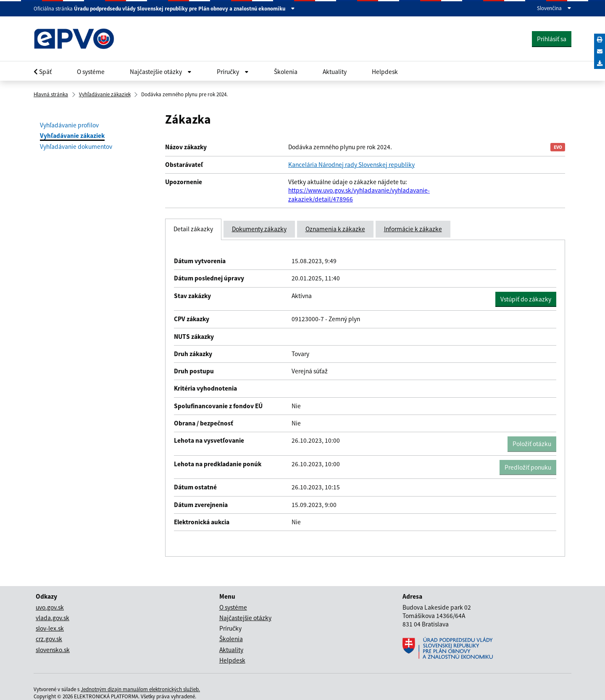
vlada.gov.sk (53, 618)
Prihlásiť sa (552, 39)
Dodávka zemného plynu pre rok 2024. (184, 94)
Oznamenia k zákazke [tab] (335, 229)
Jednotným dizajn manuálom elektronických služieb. (140, 689)
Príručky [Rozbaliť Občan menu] (233, 72)
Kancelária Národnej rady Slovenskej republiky (351, 165)
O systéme (91, 72)
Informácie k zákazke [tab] (413, 229)
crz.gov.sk (49, 639)
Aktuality (335, 72)
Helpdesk (385, 72)
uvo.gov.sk (50, 607)
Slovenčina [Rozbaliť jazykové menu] (554, 8)
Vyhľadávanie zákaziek (105, 94)
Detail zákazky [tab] (193, 229)
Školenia (286, 72)
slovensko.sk (53, 650)
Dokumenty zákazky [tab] (259, 229)
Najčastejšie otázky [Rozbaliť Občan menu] (161, 72)
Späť (43, 72)
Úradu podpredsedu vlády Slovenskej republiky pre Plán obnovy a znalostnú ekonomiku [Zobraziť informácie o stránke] (184, 9)
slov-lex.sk (50, 628)
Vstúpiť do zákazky (528, 299)
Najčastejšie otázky (245, 618)
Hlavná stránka (51, 94)
